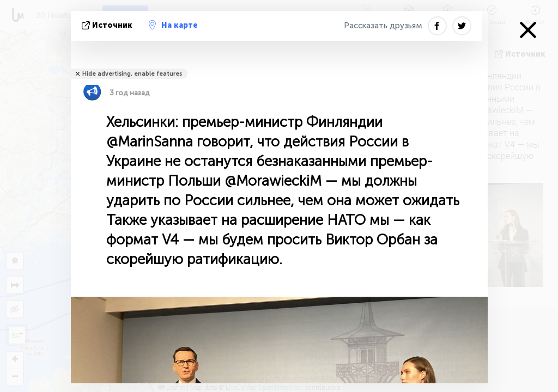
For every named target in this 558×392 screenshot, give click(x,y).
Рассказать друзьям (383, 26)
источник (108, 25)
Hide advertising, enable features (132, 74)
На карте (173, 25)
